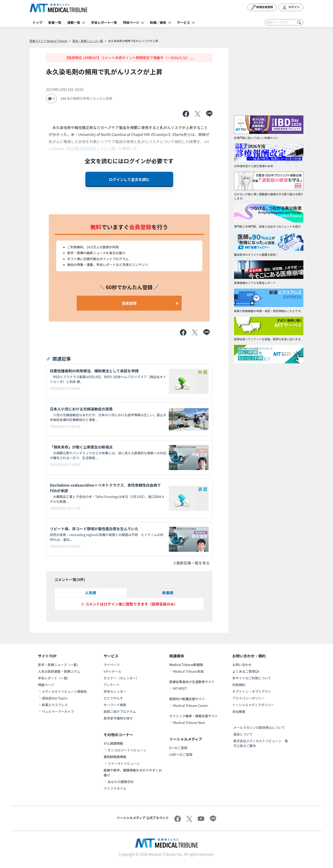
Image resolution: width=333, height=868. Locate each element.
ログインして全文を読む (129, 179)
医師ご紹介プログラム (120, 711)
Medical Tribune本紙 (188, 671)
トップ (37, 22)
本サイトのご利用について (252, 678)
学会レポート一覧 (104, 22)
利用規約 (239, 685)
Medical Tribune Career (191, 705)
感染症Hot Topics (55, 698)
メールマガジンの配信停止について (259, 727)
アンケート (112, 685)
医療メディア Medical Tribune (48, 41)
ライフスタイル (115, 788)
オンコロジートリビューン (127, 750)
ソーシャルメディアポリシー (253, 705)
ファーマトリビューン (124, 763)
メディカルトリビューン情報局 (64, 691)
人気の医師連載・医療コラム (59, 671)
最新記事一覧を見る (191, 563)
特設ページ (131, 22)
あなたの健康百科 (120, 782)
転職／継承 (158, 22)
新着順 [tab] (168, 593)
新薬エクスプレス (55, 705)
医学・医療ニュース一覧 (88, 41)
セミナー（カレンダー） (121, 678)
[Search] (284, 22)
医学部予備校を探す (118, 718)
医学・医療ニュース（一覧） (59, 665)
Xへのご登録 (178, 748)
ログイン (291, 7)
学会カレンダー (115, 691)
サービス (184, 22)
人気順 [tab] (90, 593)
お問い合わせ (242, 665)
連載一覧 (74, 22)
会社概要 (239, 711)
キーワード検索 (115, 705)
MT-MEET (180, 688)
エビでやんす (113, 698)
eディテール (113, 671)
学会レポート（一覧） (54, 678)
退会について (243, 734)
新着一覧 (55, 22)
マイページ (112, 665)
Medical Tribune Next (189, 723)
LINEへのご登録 (181, 754)
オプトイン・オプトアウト (252, 691)
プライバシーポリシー (249, 698)
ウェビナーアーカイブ (58, 711)
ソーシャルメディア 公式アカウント (143, 818)
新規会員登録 (262, 7)
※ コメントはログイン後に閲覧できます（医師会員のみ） (129, 604)
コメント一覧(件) (70, 579)
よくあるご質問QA (246, 671)
